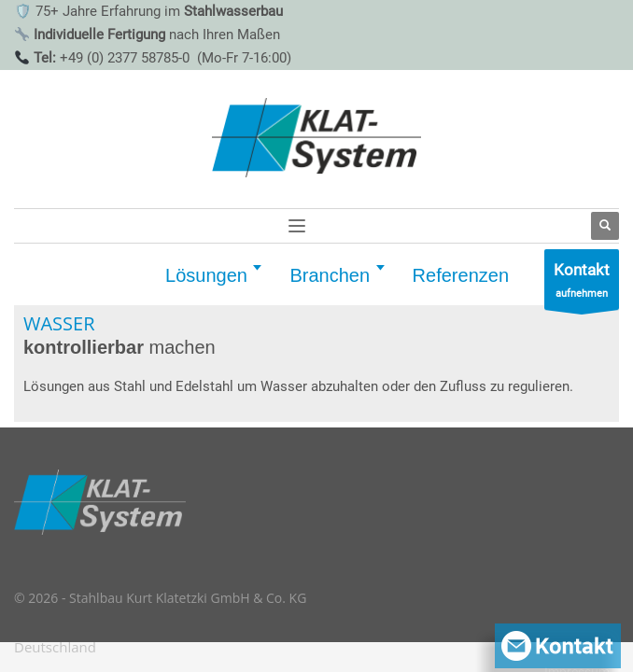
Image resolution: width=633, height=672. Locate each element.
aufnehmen (582, 284)
